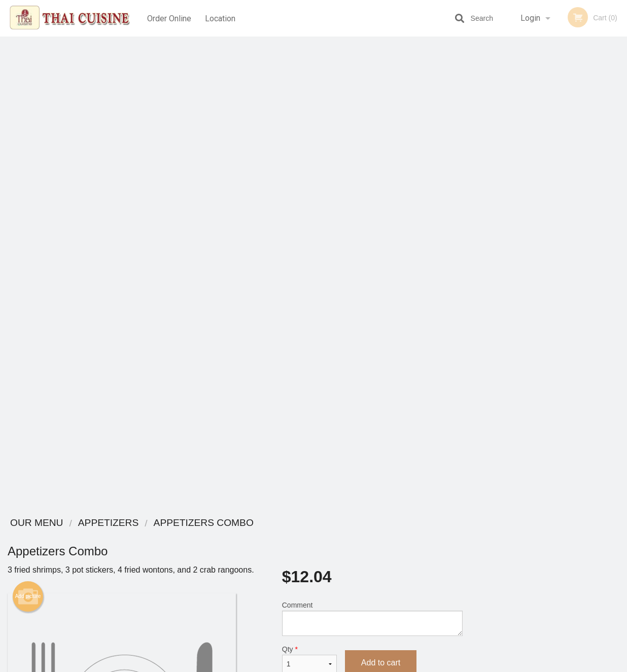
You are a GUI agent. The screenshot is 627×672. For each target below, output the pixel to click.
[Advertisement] (235, 475)
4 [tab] (556, 280)
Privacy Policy (384, 561)
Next (619, 215)
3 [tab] (541, 280)
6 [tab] (587, 280)
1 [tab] (511, 280)
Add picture (28, 125)
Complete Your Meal (368, 404)
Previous (478, 215)
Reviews (375, 536)
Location (221, 18)
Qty (309, 188)
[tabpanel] (549, 215)
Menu (287, 536)
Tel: (479, 561)
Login (530, 18)
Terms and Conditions (395, 549)
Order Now (549, 59)
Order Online (169, 18)
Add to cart (381, 191)
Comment (372, 147)
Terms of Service (330, 665)
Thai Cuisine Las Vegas (119, 523)
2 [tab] (526, 280)
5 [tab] (572, 280)
